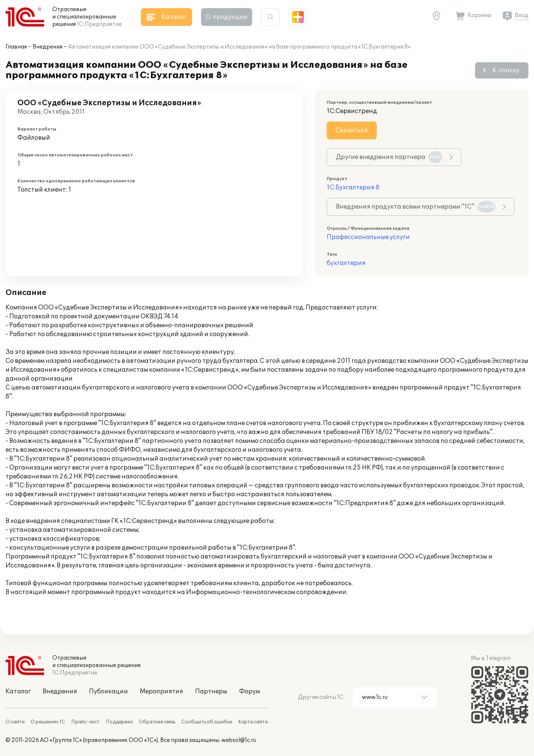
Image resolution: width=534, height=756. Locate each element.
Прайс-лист (85, 722)
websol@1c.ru (239, 740)
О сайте (15, 722)
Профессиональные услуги (368, 237)
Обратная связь (157, 722)
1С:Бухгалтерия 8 (353, 188)
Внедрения (47, 47)
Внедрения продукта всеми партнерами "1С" (416, 207)
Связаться (352, 130)
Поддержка (119, 722)
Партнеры (211, 692)
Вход (522, 15)
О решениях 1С (48, 722)
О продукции (227, 17)
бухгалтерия (346, 263)
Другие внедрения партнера (389, 157)
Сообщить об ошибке (207, 722)
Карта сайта (253, 722)
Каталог (18, 692)
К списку (506, 70)
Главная (16, 47)
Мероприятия (161, 692)
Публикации (108, 692)
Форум (250, 692)
